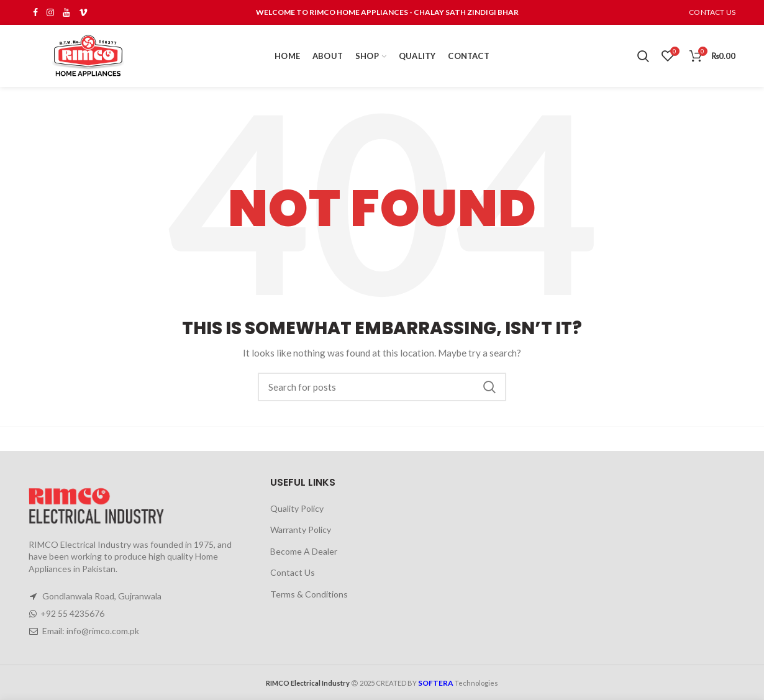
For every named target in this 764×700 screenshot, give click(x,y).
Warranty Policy (301, 530)
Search (489, 387)
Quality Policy (297, 508)
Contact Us (293, 572)
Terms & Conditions (309, 594)
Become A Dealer (304, 551)
